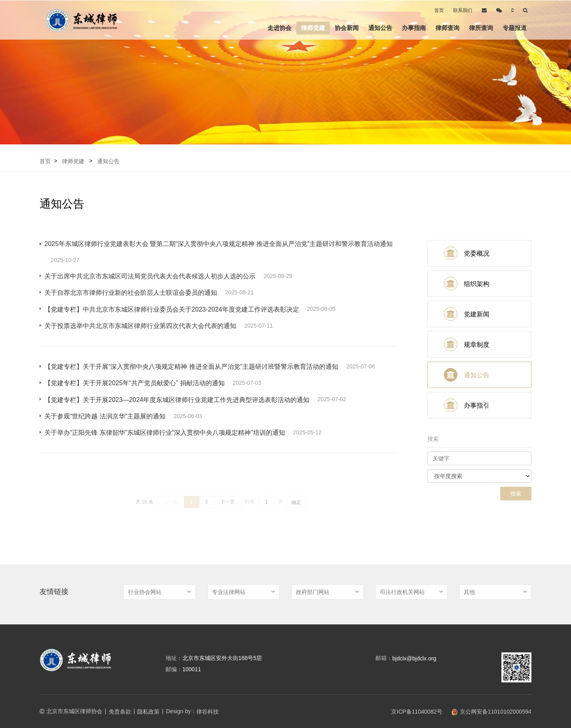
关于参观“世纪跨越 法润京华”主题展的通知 (105, 416)
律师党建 (313, 28)
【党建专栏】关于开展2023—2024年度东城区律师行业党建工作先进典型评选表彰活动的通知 (177, 400)
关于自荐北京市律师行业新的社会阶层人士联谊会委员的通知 (131, 293)
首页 (439, 10)
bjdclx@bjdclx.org (414, 658)
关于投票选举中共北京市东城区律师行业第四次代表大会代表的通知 (140, 326)
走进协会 (280, 28)
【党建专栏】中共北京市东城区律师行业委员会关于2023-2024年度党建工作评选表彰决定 (172, 309)
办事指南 (414, 28)
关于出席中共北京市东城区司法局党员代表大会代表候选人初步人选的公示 (150, 276)
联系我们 (463, 10)
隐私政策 (148, 712)
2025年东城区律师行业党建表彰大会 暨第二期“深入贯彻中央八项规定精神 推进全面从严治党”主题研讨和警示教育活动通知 (219, 244)
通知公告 (380, 28)
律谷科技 (208, 712)
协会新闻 (347, 28)
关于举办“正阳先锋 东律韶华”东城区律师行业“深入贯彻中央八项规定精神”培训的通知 (165, 433)
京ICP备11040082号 (413, 712)
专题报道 (515, 28)
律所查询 (481, 28)
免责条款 (120, 712)
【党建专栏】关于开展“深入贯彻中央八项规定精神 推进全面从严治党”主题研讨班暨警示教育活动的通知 (191, 367)
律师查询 (447, 28)
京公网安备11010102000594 (492, 712)
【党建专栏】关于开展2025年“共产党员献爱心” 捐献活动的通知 (135, 383)
